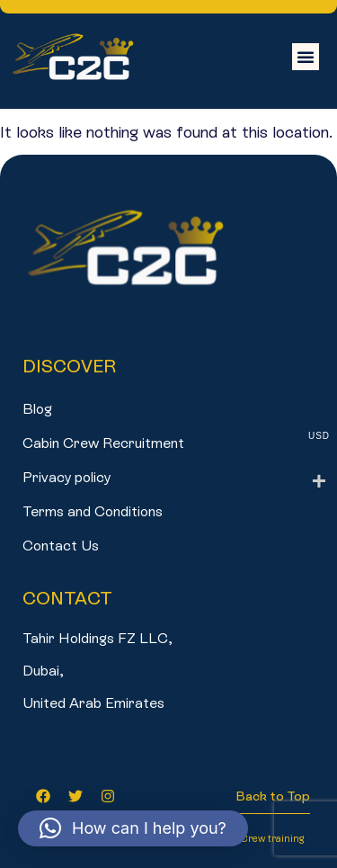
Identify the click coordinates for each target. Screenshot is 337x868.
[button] (306, 57)
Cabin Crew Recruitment (103, 443)
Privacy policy (67, 477)
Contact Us (61, 546)
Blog (37, 409)
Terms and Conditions (93, 511)
